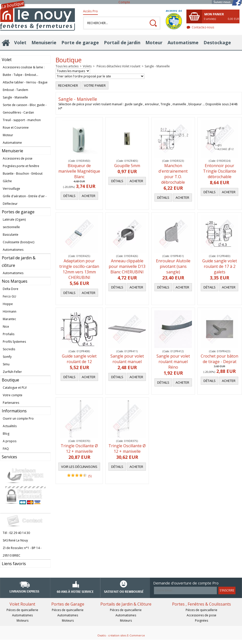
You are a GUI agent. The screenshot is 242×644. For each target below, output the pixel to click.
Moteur (154, 42)
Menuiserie (44, 42)
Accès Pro (90, 11)
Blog (6, 434)
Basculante (11, 235)
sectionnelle (11, 227)
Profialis (9, 334)
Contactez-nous (203, 27)
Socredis (9, 349)
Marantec (9, 319)
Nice (6, 327)
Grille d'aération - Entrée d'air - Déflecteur (25, 200)
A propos (10, 441)
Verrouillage (11, 189)
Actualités (10, 426)
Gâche (7, 181)
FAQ (6, 449)
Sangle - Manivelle (15, 97)
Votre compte (13, 395)
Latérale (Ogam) (14, 219)
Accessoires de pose (18, 158)
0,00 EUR (234, 19)
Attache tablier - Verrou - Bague (25, 82)
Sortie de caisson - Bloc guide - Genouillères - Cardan (25, 109)
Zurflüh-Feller (12, 372)
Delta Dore (11, 289)
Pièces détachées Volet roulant (118, 66)
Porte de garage (80, 42)
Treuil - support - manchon (22, 120)
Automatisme (183, 42)
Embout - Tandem (15, 90)
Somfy (7, 357)
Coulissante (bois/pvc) (18, 242)
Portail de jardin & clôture (19, 262)
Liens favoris (14, 564)
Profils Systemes (14, 342)
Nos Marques (15, 281)
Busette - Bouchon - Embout (23, 174)
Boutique (10, 380)
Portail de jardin (122, 42)
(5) (90, 476)
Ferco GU (9, 296)
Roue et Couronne (16, 128)
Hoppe (8, 304)
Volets (87, 66)
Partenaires (11, 403)
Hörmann (10, 311)
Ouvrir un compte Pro (18, 418)
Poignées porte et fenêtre (21, 166)
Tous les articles (67, 66)
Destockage (217, 42)
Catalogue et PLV (15, 388)
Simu (6, 364)
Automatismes (13, 250)
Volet (20, 42)
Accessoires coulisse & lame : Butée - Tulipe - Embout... (24, 71)
